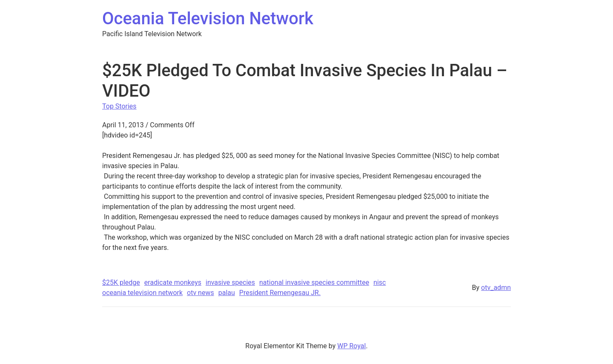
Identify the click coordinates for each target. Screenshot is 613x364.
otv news (201, 293)
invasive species (230, 282)
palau (227, 293)
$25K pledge (121, 282)
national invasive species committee (314, 282)
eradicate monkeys (173, 282)
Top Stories (119, 106)
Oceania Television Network (208, 19)
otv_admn (496, 288)
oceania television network (142, 293)
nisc (380, 282)
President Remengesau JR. (280, 293)
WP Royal (351, 346)
